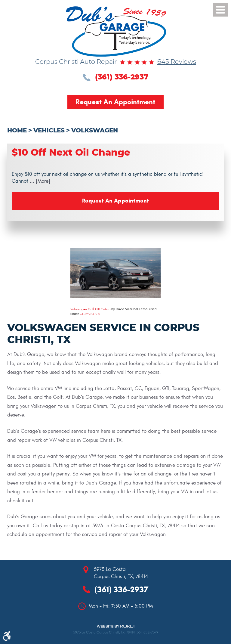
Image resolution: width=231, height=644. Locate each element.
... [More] (39, 181)
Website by (115, 626)
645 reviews (177, 62)
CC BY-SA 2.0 (90, 314)
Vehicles (49, 131)
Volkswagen (95, 131)
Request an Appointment (115, 102)
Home (17, 131)
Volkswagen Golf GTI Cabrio (90, 309)
